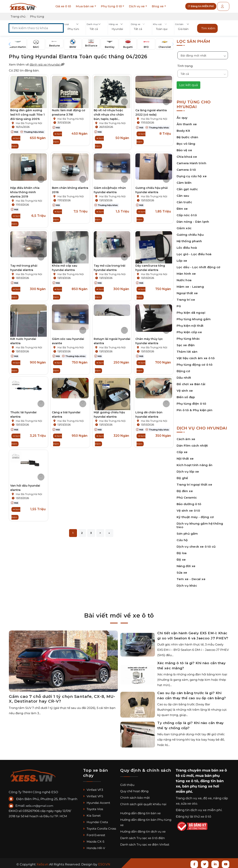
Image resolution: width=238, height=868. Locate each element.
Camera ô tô (186, 167)
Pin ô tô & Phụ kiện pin (195, 408)
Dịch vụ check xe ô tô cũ (196, 544)
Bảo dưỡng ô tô (189, 502)
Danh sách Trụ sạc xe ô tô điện (142, 836)
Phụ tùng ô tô (111, 6)
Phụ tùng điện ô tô (191, 401)
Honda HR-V (94, 846)
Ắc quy (182, 115)
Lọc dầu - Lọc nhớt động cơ (199, 265)
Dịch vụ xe (137, 6)
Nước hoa (184, 278)
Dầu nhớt (184, 375)
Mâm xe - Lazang (190, 284)
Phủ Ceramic (187, 495)
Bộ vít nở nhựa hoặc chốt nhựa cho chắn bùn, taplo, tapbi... (109, 112)
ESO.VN (104, 862)
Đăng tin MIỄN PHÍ (204, 6)
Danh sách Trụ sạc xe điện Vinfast (145, 842)
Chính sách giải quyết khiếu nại (143, 802)
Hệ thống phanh (189, 239)
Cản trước (184, 200)
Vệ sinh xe (185, 388)
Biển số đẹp (186, 395)
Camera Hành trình (191, 161)
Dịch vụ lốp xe (188, 469)
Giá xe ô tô (63, 6)
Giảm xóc (184, 226)
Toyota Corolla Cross (100, 826)
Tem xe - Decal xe (191, 577)
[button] (75, 29)
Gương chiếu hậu (190, 232)
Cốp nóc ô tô (187, 213)
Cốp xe (182, 450)
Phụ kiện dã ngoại (191, 310)
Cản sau (183, 193)
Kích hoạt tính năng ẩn (195, 463)
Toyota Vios (93, 807)
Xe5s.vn (43, 862)
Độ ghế (182, 476)
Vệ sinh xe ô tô (188, 508)
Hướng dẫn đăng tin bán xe (140, 811)
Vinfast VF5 (93, 794)
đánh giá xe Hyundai (47, 62)
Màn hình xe (186, 271)
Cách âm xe (186, 437)
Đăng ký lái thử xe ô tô (193, 814)
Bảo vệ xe (184, 148)
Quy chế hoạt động (134, 789)
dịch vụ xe (194, 796)
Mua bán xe (85, 6)
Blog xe (158, 6)
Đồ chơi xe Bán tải (191, 382)
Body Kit (183, 128)
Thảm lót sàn (187, 349)
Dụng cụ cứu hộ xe (192, 174)
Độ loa (182, 551)
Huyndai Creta (96, 820)
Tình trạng (185, 64)
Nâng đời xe (186, 564)
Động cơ (183, 369)
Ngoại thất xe (187, 291)
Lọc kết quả (188, 83)
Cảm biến (184, 180)
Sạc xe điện (186, 343)
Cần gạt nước (187, 187)
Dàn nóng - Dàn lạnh (193, 219)
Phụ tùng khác (188, 336)
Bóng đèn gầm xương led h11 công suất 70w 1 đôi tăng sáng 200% (27, 112)
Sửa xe (182, 570)
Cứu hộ (182, 538)
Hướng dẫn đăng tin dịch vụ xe (143, 829)
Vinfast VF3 (93, 787)
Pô (179, 304)
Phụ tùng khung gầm (194, 317)
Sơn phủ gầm (187, 531)
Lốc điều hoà (187, 245)
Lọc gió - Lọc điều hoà (194, 252)
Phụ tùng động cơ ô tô (195, 362)
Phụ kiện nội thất (190, 323)
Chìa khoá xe (187, 154)
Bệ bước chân (187, 135)
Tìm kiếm (208, 27)
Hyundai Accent (97, 800)
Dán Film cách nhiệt (192, 443)
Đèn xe (182, 206)
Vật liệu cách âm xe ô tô (196, 356)
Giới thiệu (127, 782)
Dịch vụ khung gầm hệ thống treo (200, 523)
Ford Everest (94, 833)
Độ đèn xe (185, 489)
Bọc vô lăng (186, 141)
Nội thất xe (185, 456)
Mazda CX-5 (94, 839)
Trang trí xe (186, 297)
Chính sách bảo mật (135, 795)
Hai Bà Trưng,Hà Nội (29, 121)
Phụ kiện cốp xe (189, 330)
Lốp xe (182, 258)
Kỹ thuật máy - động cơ (195, 515)
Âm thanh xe (187, 122)
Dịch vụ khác (187, 583)
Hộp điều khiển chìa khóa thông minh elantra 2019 (25, 190)
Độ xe (181, 557)
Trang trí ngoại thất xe (194, 482)
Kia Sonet (92, 813)
